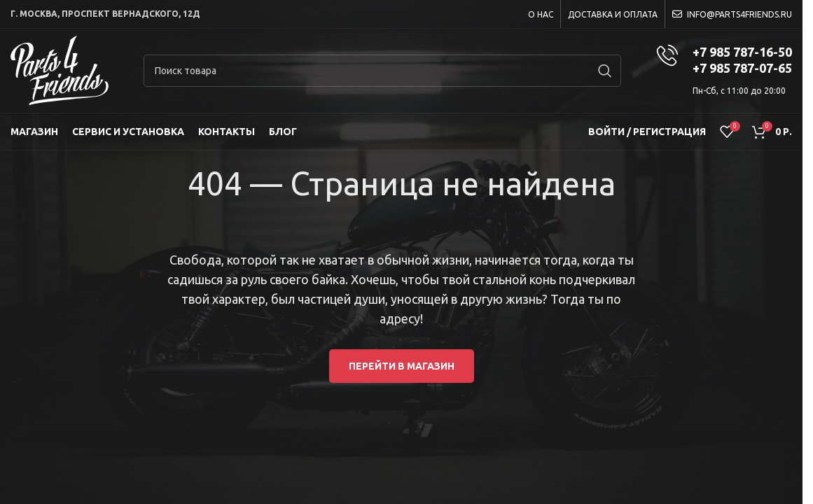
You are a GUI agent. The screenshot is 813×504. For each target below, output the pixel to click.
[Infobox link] (724, 71)
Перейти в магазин (402, 366)
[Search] (382, 71)
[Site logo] (60, 70)
